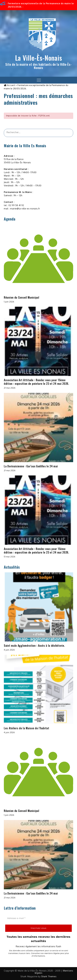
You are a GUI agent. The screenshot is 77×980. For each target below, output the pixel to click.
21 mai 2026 (10, 388)
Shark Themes (49, 976)
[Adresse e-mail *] (38, 918)
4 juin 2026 (9, 650)
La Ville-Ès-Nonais (39, 58)
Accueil (11, 85)
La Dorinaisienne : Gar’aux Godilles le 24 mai (31, 466)
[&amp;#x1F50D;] (68, 133)
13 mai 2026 (10, 557)
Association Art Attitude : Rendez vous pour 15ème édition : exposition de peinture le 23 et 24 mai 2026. (36, 382)
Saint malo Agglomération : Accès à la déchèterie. (34, 645)
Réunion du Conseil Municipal (22, 297)
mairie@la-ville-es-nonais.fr (25, 209)
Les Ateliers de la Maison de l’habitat (27, 728)
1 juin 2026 (9, 302)
